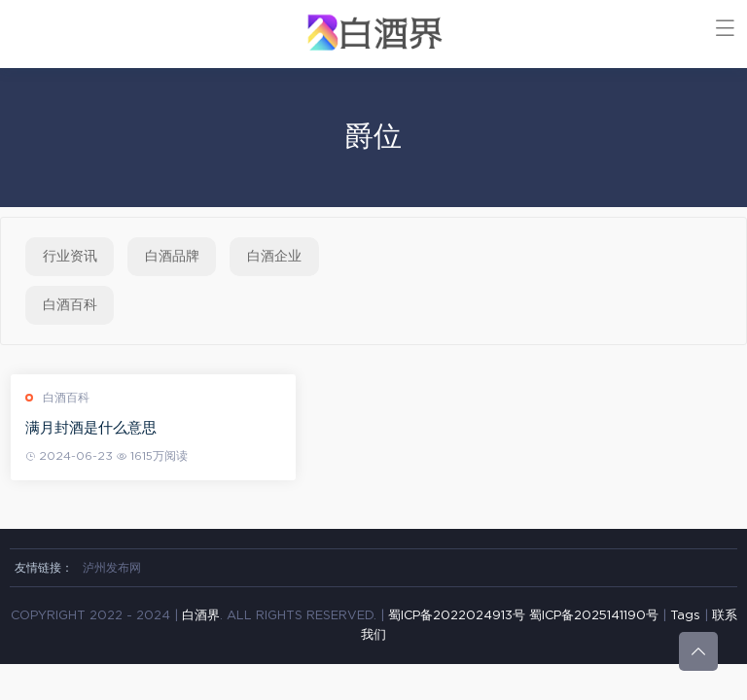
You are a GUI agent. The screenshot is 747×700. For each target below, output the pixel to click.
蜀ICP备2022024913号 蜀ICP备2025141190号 (525, 616)
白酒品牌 (172, 257)
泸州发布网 (112, 568)
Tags (685, 616)
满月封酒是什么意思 (95, 428)
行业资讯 (70, 257)
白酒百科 (70, 305)
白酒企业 (274, 257)
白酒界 (201, 616)
